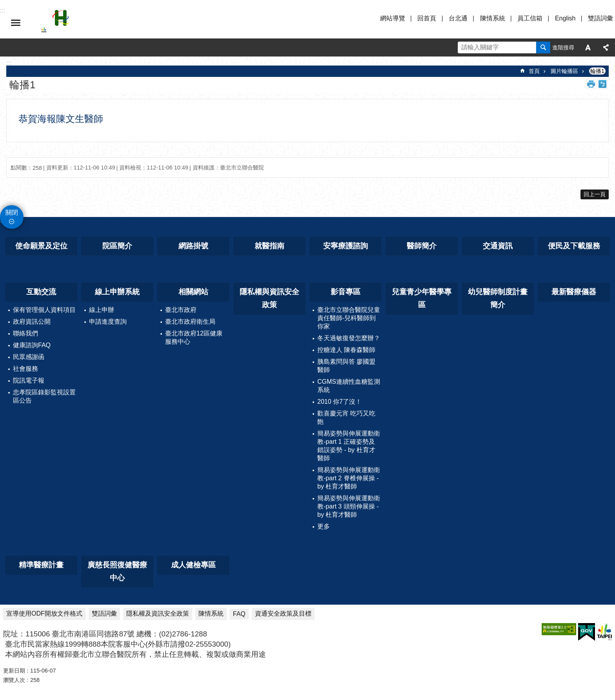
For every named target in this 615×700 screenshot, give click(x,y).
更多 (324, 526)
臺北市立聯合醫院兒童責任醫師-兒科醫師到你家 (349, 318)
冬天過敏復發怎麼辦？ (349, 338)
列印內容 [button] (591, 84)
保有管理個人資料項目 (44, 310)
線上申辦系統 (117, 292)
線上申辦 (102, 310)
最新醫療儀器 (574, 292)
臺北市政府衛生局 (190, 322)
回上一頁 (595, 194)
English (565, 18)
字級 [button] (588, 47)
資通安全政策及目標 (283, 613)
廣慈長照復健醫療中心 (117, 571)
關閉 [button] (12, 212)
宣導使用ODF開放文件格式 (44, 613)
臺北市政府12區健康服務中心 (194, 337)
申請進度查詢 (108, 322)
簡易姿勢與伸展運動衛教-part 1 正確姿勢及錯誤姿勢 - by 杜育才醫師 (349, 446)
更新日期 (14, 671)
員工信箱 (530, 18)
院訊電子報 (29, 380)
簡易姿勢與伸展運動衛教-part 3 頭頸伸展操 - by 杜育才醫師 (349, 506)
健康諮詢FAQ (32, 345)
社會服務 (25, 369)
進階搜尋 (563, 47)
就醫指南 (269, 246)
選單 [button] (16, 23)
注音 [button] (602, 84)
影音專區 (346, 292)
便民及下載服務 (574, 246)
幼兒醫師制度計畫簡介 (498, 298)
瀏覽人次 (14, 680)
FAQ (239, 614)
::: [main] (9, 63)
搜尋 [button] (543, 47)
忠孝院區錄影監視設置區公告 (44, 396)
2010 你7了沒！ (339, 402)
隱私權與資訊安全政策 (269, 298)
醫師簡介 (422, 246)
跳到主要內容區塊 (4, 4)
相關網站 (193, 292)
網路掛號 (193, 246)
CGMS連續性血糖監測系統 (349, 386)
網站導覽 (393, 18)
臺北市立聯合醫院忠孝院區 (110, 23)
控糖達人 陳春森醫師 (346, 350)
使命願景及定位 (41, 246)
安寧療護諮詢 (346, 246)
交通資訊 (498, 246)
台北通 (458, 18)
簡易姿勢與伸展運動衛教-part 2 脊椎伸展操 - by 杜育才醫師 (349, 478)
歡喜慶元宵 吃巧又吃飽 (346, 417)
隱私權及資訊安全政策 (158, 613)
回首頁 (427, 18)
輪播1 (597, 71)
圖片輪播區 (564, 71)
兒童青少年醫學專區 (422, 298)
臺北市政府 (181, 310)
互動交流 (41, 292)
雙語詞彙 (600, 18)
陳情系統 (493, 18)
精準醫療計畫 (41, 565)
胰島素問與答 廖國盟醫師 (346, 366)
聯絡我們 (25, 333)
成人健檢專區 (193, 565)
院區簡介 (117, 246)
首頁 (534, 71)
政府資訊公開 (32, 322)
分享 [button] (606, 47)
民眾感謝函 (29, 357)
